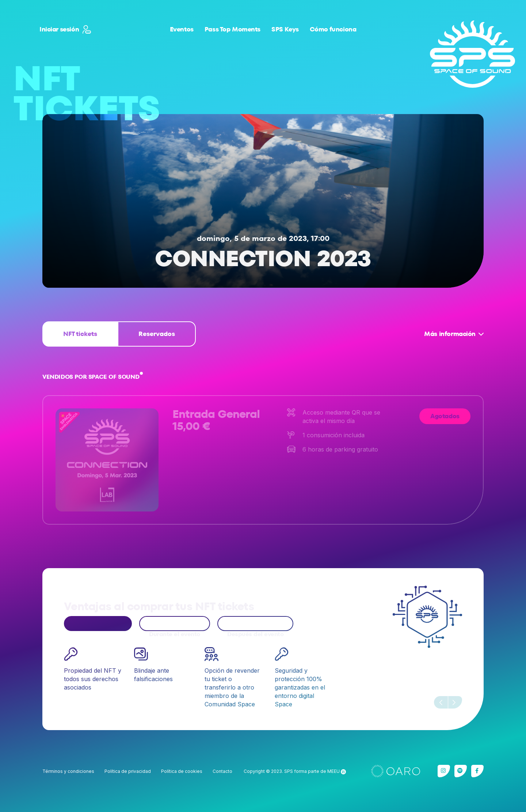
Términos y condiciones (68, 771)
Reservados (157, 334)
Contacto (222, 771)
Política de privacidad (128, 771)
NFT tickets (80, 334)
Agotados (445, 416)
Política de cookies (182, 771)
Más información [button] (450, 334)
